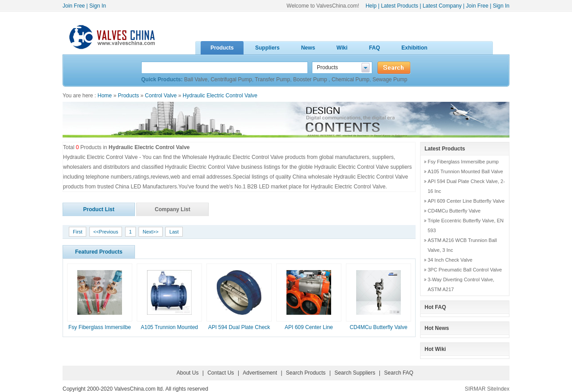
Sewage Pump (390, 79)
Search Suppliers (355, 373)
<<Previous (106, 232)
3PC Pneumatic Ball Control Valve (465, 270)
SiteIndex (498, 389)
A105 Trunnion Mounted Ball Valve (465, 171)
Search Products (306, 373)
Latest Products (399, 6)
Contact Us (221, 373)
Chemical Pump (351, 79)
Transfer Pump (272, 79)
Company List (172, 209)
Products (128, 96)
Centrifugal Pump (231, 79)
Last (174, 232)
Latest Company (442, 6)
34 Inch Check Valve (450, 260)
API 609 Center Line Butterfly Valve (466, 201)
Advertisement (260, 373)
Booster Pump (311, 79)
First (78, 232)
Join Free (74, 6)
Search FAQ (399, 373)
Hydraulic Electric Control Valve (220, 96)
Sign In (98, 6)
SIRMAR (475, 389)
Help (371, 6)
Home (105, 96)
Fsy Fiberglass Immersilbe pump (463, 162)
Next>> (150, 232)
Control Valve (161, 96)
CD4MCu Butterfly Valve (378, 327)
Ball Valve (196, 79)
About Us (187, 373)
